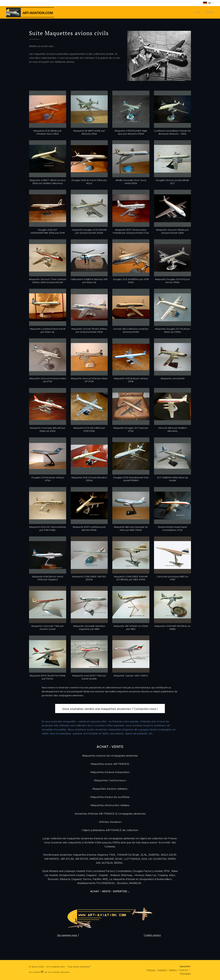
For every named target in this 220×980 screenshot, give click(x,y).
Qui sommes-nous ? (68, 935)
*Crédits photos (152, 935)
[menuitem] (198, 12)
